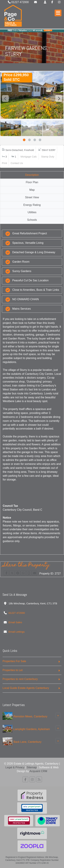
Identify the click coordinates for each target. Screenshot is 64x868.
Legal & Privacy (15, 767)
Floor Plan (32, 182)
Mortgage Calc (29, 157)
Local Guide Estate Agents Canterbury (26, 688)
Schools (32, 220)
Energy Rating (32, 205)
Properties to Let (13, 670)
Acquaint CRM (38, 771)
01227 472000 (18, 2)
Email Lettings (17, 632)
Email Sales (15, 622)
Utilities (32, 212)
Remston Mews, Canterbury (30, 716)
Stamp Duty (48, 157)
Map (32, 190)
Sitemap (32, 767)
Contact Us (17, 163)
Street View (32, 197)
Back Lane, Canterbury (27, 742)
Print (4, 163)
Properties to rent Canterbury (20, 679)
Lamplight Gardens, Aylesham (32, 729)
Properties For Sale (14, 661)
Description (32, 175)
